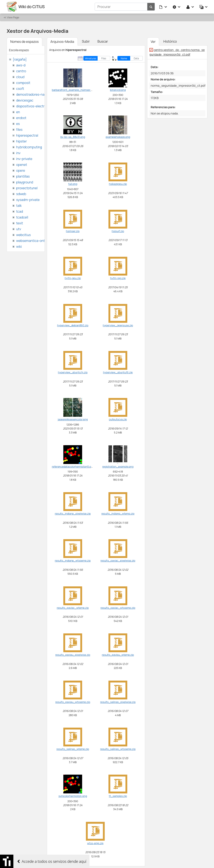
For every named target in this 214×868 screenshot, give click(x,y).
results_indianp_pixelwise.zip (73, 513)
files (19, 130)
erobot (21, 118)
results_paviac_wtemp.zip (73, 608)
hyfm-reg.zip (118, 278)
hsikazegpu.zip (118, 184)
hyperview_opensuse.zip (118, 325)
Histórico (170, 41)
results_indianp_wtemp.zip (118, 513)
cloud (20, 77)
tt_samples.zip (118, 796)
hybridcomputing (29, 147)
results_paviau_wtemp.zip (118, 655)
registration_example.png (118, 466)
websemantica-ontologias (36, 241)
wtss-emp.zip (95, 843)
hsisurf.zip (118, 231)
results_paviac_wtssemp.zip (118, 608)
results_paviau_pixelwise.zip (73, 655)
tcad (20, 211)
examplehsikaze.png (118, 137)
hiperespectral (27, 135)
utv (19, 229)
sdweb (21, 194)
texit (20, 223)
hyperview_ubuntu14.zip (73, 372)
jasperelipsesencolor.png (73, 419)
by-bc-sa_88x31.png (73, 137)
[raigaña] (20, 59)
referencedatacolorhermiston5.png (73, 466)
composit (23, 83)
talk (19, 206)
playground (25, 182)
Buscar (103, 41)
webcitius (23, 235)
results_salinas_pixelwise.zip (118, 702)
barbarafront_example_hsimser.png (74, 90)
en (18, 112)
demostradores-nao (31, 94)
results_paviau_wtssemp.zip (73, 702)
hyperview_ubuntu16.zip (118, 372)
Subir (86, 41)
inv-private (24, 159)
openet (22, 165)
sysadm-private (28, 200)
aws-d (21, 65)
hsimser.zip (73, 231)
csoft (20, 89)
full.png (73, 184)
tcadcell (22, 217)
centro (21, 71)
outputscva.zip (118, 419)
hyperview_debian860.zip (73, 325)
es (18, 124)
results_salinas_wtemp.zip (73, 749)
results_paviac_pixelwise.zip (118, 560)
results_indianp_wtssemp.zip (73, 560)
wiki (19, 247)
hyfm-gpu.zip (73, 278)
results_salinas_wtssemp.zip (118, 749)
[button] (163, 7)
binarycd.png (118, 90)
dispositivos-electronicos (35, 106)
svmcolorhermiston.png (73, 796)
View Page (13, 17)
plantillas (23, 176)
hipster (21, 141)
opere (20, 170)
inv (18, 153)
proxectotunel (27, 188)
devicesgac (25, 100)
